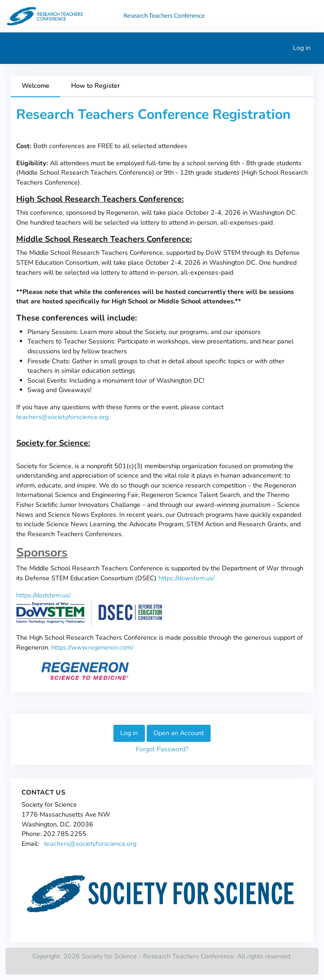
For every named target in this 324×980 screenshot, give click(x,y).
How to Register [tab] (95, 86)
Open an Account (179, 733)
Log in (302, 48)
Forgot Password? (162, 749)
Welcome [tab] (36, 86)
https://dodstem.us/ (43, 595)
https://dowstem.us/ (187, 578)
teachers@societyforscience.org (62, 417)
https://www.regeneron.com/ (92, 647)
